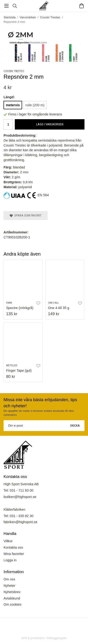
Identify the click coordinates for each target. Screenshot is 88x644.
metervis (13, 105)
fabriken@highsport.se (20, 522)
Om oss (9, 579)
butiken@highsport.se (20, 497)
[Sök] (15, 6)
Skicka (75, 425)
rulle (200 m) (35, 105)
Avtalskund (12, 598)
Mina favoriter (14, 554)
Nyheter (9, 586)
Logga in (10, 560)
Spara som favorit (26, 215)
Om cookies (12, 604)
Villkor (8, 541)
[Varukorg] (82, 6)
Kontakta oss (13, 547)
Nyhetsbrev (12, 592)
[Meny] (6, 6)
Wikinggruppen (57, 638)
